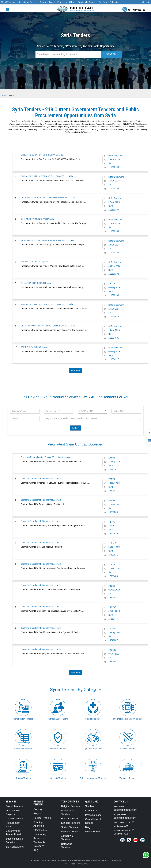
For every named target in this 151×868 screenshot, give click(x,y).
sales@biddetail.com (125, 810)
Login (146, 2)
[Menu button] (8, 9)
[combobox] (93, 411)
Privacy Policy (83, 863)
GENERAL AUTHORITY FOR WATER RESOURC (44, 326)
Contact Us (91, 811)
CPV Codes (40, 830)
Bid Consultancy (15, 847)
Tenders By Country (87, 2)
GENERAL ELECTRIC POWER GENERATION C (44, 240)
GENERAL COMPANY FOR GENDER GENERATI (44, 198)
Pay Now (103, 2)
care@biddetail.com (125, 818)
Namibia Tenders (71, 832)
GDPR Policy (92, 832)
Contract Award (48, 2)
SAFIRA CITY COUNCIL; (32, 262)
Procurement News (67, 2)
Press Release (93, 815)
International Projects (28, 2)
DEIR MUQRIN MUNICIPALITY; (35, 219)
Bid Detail (117, 861)
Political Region (42, 818)
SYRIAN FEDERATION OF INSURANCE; (40, 155)
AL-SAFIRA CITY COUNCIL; (34, 283)
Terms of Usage (69, 863)
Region (37, 814)
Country (38, 809)
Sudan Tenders (70, 827)
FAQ (36, 850)
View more (76, 370)
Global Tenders (8, 2)
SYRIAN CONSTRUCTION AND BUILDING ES (43, 176)
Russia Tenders (70, 819)
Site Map (90, 806)
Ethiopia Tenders (71, 823)
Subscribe (114, 2)
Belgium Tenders (71, 806)
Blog (88, 827)
